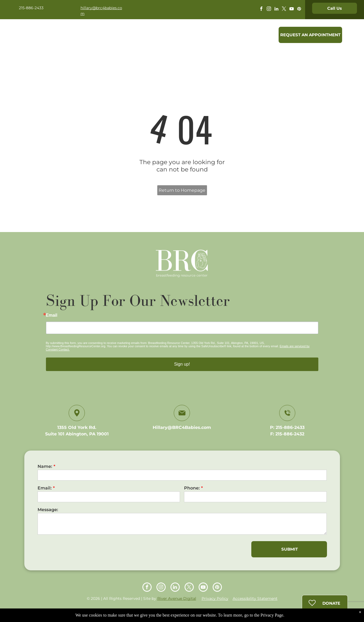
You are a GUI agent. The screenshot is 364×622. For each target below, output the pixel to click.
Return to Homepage (182, 190)
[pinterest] (299, 9)
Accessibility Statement (255, 598)
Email (52, 315)
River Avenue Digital (177, 598)
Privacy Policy (215, 598)
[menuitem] (97, 36)
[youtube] (292, 9)
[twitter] (284, 9)
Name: (45, 466)
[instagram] (269, 9)
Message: (48, 510)
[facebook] (261, 9)
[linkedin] (276, 9)
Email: (45, 488)
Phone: (192, 488)
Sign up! (182, 364)
